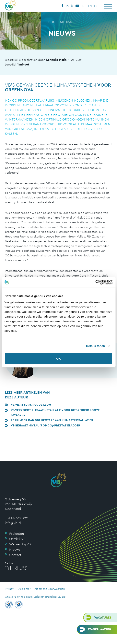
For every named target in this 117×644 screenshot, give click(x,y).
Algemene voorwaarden (50, 589)
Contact (15, 555)
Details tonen (95, 346)
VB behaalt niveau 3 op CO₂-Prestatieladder (46, 425)
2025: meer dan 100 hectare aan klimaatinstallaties (52, 420)
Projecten (17, 534)
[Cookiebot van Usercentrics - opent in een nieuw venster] (95, 282)
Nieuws (15, 550)
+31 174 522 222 (16, 518)
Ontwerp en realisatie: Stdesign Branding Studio (35, 597)
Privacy (9, 589)
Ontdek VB (17, 539)
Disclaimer (24, 589)
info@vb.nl (13, 523)
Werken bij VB (20, 544)
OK (58, 358)
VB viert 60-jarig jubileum (31, 405)
